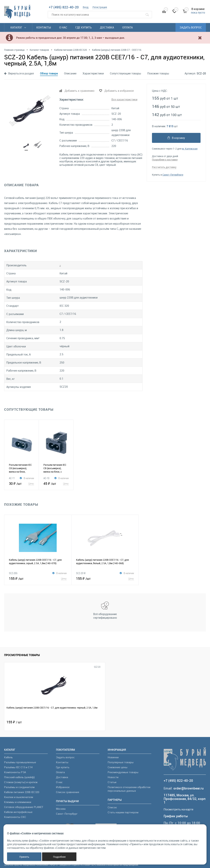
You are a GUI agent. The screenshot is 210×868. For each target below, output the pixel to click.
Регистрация (100, 7)
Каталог (18, 27)
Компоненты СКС (15, 817)
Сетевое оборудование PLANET (24, 807)
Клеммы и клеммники (18, 802)
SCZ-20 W (81, 573)
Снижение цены (118, 767)
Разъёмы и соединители (19, 787)
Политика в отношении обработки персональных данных (129, 789)
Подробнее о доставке (165, 159)
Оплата (127, 27)
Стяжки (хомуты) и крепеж (21, 782)
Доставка (107, 27)
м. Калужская (190, 148)
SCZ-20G (13, 573)
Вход (86, 7)
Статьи (112, 782)
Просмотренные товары (22, 655)
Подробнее (59, 857)
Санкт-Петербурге (173, 174)
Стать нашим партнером (123, 812)
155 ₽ (38, 578)
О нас (63, 27)
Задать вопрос (191, 27)
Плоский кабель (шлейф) (19, 777)
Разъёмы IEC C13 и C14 (18, 767)
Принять (24, 857)
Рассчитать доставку (164, 167)
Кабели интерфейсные (18, 812)
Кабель (8, 757)
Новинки (113, 757)
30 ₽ (21, 483)
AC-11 (12, 478)
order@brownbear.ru (189, 788)
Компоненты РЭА (15, 772)
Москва (61, 809)
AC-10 (46, 478)
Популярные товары (121, 762)
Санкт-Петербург (67, 814)
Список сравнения (68, 792)
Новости (113, 777)
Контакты (44, 27)
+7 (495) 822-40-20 (64, 7)
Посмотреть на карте (180, 809)
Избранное (63, 787)
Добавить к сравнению (80, 91)
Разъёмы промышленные (20, 762)
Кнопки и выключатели (19, 797)
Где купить (84, 27)
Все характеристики (124, 99)
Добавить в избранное (119, 91)
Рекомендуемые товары (123, 772)
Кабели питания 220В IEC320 (22, 792)
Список (112, 807)
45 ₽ (56, 483)
